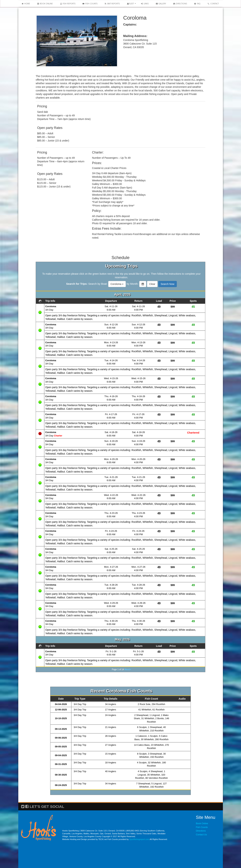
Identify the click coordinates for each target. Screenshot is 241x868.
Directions (201, 831)
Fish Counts (202, 827)
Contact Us (201, 835)
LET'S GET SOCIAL (47, 807)
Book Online (202, 823)
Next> (128, 669)
